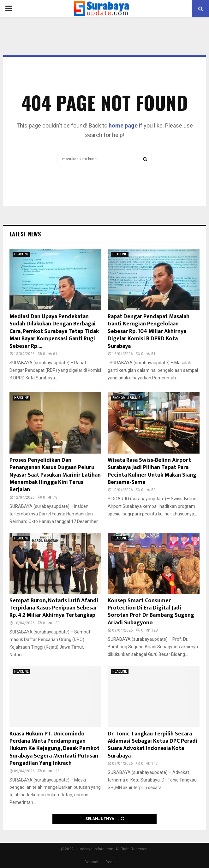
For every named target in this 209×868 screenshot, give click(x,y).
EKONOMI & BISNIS (126, 398)
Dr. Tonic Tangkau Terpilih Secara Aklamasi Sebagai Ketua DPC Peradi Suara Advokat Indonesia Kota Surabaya (152, 745)
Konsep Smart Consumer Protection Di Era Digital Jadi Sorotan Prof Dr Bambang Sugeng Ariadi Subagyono (151, 612)
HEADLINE (21, 254)
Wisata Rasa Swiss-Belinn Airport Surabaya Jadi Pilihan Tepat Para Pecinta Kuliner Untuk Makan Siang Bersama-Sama (152, 471)
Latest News (25, 234)
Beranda (92, 862)
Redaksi (113, 862)
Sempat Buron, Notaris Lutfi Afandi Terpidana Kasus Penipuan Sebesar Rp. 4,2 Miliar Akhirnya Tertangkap (54, 608)
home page (123, 125)
